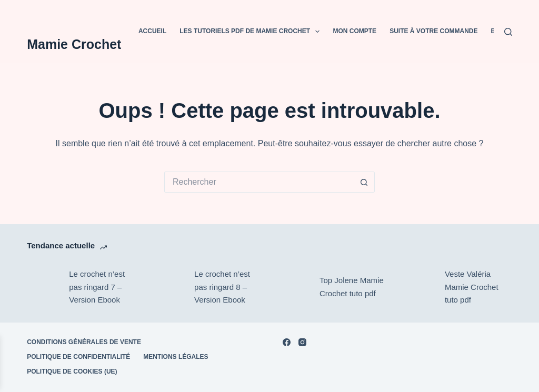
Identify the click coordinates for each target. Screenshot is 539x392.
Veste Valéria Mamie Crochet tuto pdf (472, 287)
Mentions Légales (176, 357)
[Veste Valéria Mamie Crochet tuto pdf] (418, 287)
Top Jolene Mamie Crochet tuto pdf (352, 287)
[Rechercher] (508, 32)
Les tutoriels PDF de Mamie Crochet (252, 32)
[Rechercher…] (259, 182)
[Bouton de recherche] (364, 182)
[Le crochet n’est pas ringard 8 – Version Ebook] (168, 287)
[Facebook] (287, 342)
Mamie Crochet (74, 44)
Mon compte (355, 31)
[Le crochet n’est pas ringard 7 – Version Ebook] (43, 287)
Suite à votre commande (433, 31)
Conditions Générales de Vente (84, 342)
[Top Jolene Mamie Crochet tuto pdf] (293, 287)
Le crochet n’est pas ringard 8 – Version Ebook (222, 287)
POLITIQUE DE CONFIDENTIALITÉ (78, 357)
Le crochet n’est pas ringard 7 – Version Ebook (97, 287)
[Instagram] (302, 342)
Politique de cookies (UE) (72, 371)
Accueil (152, 31)
